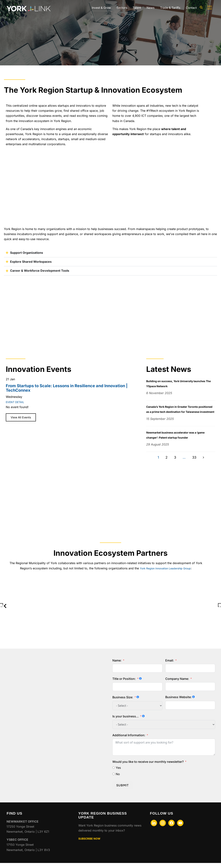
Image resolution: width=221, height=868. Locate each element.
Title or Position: (124, 684)
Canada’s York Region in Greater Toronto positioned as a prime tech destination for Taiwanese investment (177, 412)
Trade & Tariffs (170, 8)
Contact (191, 8)
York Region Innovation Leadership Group (165, 573)
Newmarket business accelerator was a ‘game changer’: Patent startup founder (180, 440)
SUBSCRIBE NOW (91, 844)
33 (194, 463)
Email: (170, 665)
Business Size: (123, 702)
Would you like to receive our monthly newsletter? (148, 767)
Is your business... (126, 721)
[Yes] (114, 773)
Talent (136, 8)
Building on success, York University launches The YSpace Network (180, 384)
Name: (117, 665)
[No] (114, 779)
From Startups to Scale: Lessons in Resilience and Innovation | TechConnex (67, 388)
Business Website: (178, 702)
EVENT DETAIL (16, 402)
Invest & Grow (100, 8)
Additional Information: (129, 740)
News (150, 8)
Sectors (121, 8)
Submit (122, 790)
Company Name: (177, 684)
